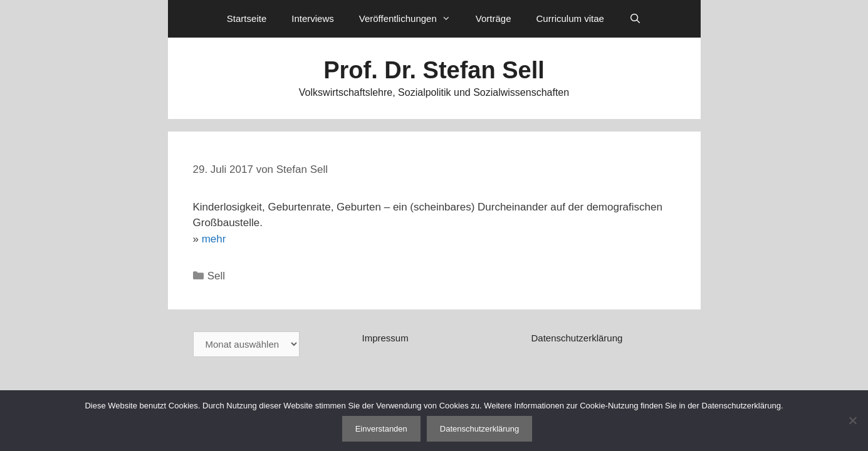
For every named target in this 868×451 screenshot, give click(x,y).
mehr (214, 239)
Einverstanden (381, 429)
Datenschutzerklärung (577, 338)
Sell (216, 276)
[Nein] (852, 420)
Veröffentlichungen (411, 19)
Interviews (313, 18)
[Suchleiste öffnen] (635, 19)
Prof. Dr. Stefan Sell (434, 70)
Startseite (247, 18)
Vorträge (494, 18)
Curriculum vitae (570, 18)
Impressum (385, 338)
